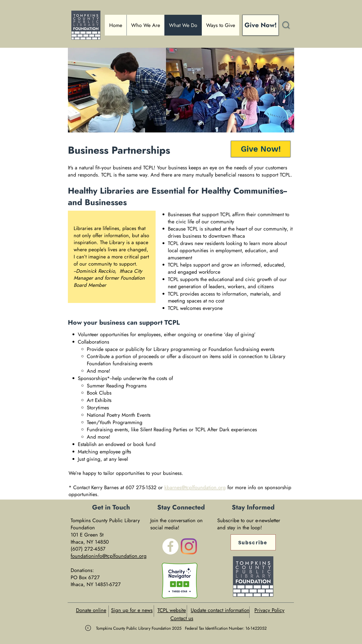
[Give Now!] (261, 25)
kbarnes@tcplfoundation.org (195, 487)
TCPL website (172, 610)
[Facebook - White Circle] (170, 546)
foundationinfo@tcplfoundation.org (109, 556)
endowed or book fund (130, 444)
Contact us (182, 618)
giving (94, 459)
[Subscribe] (253, 542)
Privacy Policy (269, 610)
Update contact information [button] (220, 610)
